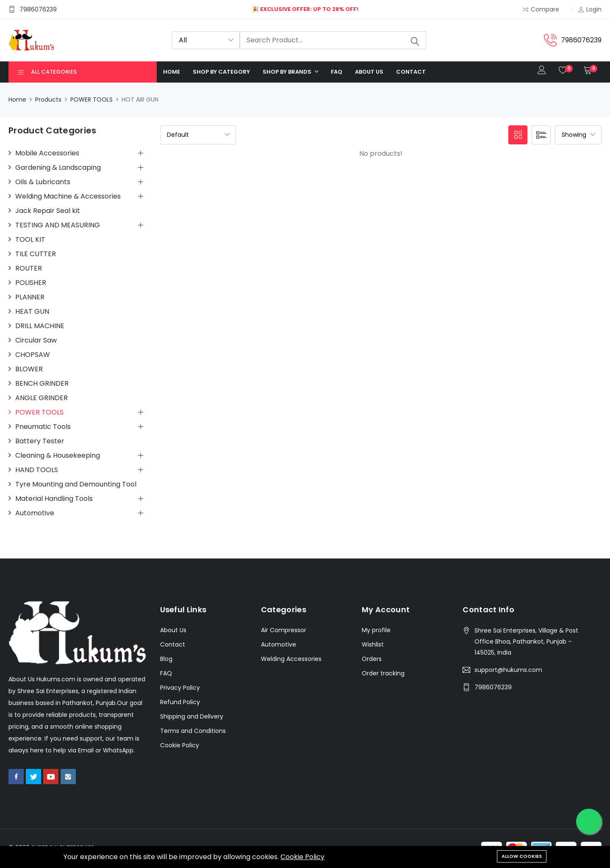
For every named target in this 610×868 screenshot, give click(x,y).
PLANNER (30, 297)
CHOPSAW (33, 355)
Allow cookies (522, 856)
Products (48, 100)
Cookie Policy (302, 857)
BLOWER (29, 369)
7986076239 (493, 687)
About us (369, 72)
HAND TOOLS (37, 470)
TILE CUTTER (36, 254)
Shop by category (221, 72)
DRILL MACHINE (40, 326)
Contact (411, 72)
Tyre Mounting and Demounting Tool (76, 484)
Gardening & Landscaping (58, 168)
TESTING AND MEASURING (58, 225)
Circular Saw (36, 340)
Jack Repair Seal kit (48, 211)
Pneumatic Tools (43, 427)
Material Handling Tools (54, 499)
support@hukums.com (508, 670)
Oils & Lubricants (43, 182)
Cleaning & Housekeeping (58, 456)
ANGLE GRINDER (42, 398)
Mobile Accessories (47, 153)
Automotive (35, 513)
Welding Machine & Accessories (68, 196)
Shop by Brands (288, 72)
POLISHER (31, 283)
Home (172, 72)
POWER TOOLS (91, 100)
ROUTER (29, 268)
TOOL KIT (30, 240)
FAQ (337, 72)
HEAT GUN (32, 312)
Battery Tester (40, 441)
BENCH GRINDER (42, 384)
